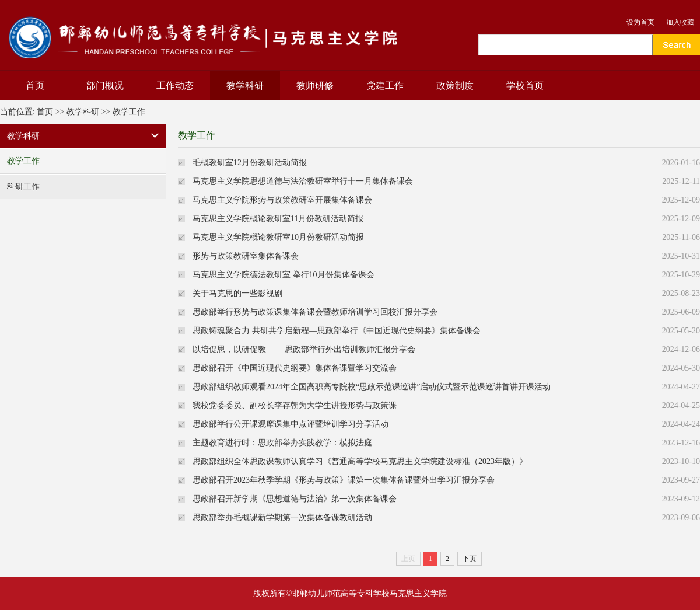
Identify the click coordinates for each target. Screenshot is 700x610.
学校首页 (525, 86)
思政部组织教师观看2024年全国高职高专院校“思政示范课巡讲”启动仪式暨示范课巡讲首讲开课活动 (372, 387)
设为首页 (640, 22)
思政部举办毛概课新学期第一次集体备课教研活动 (282, 517)
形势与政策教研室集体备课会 (246, 256)
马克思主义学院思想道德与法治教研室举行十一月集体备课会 (303, 181)
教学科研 (245, 86)
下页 (470, 559)
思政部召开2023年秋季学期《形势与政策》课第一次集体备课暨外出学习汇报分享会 (344, 480)
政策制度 (455, 86)
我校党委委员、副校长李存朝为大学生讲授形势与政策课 (295, 405)
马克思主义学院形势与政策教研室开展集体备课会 (282, 200)
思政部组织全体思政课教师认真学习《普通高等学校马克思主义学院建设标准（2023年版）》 (360, 461)
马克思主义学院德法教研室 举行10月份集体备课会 (283, 275)
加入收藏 (680, 22)
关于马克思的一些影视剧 (237, 293)
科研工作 (23, 187)
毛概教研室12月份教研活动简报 (250, 163)
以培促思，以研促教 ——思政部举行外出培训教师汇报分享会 (304, 349)
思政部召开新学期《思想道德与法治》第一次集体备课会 (295, 499)
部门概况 (105, 86)
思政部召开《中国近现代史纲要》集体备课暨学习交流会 (295, 368)
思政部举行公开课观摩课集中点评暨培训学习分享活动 (290, 424)
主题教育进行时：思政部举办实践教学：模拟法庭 (282, 443)
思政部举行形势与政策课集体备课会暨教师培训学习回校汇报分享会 (315, 312)
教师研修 (315, 86)
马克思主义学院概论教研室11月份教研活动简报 (278, 219)
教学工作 (129, 112)
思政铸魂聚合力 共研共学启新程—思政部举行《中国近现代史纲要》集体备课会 (337, 331)
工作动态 (175, 86)
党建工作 (385, 86)
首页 (35, 86)
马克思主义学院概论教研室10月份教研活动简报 (278, 237)
